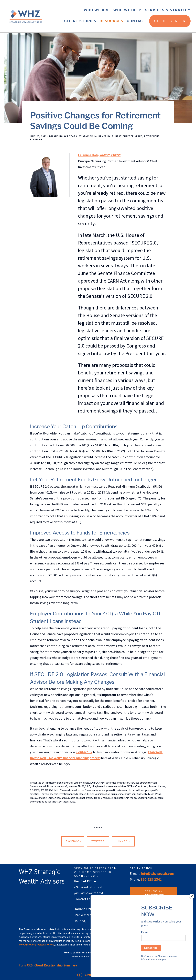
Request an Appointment (154, 893)
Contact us (84, 752)
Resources (111, 21)
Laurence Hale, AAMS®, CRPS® (99, 155)
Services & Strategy (168, 10)
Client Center (170, 21)
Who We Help (127, 10)
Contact (136, 21)
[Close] (192, 908)
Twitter (98, 841)
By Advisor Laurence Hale (96, 136)
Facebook (74, 841)
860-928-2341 (151, 879)
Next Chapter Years (129, 136)
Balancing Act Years (63, 136)
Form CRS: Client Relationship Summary (48, 965)
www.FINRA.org (27, 945)
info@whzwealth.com (157, 874)
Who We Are (97, 10)
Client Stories (80, 21)
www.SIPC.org (46, 945)
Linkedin (124, 841)
